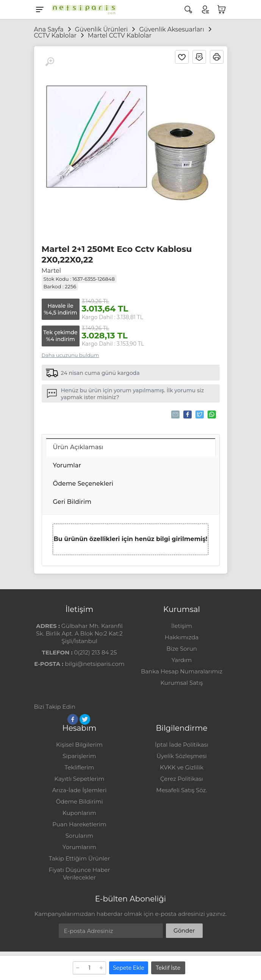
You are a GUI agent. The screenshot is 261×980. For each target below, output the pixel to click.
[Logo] (82, 9)
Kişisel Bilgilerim (79, 745)
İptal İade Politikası (182, 745)
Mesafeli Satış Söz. (181, 790)
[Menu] (40, 9)
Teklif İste (168, 968)
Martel (52, 271)
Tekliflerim (80, 767)
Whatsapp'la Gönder (211, 414)
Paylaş (187, 414)
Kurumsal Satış (181, 683)
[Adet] (89, 968)
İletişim (182, 626)
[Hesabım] (205, 9)
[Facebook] (73, 719)
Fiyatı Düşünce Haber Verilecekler (80, 874)
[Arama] (188, 9)
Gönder (184, 930)
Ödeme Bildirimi (79, 801)
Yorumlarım (79, 847)
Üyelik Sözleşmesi (182, 756)
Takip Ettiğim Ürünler (79, 858)
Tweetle (199, 414)
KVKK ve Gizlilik (182, 767)
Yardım (182, 660)
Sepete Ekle (129, 968)
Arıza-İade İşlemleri (79, 790)
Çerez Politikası (182, 779)
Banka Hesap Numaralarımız (182, 671)
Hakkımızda (182, 637)
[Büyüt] (50, 62)
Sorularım (79, 836)
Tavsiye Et (175, 414)
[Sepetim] (222, 9)
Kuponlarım (79, 813)
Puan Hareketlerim (79, 824)
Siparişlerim (79, 756)
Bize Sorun (182, 649)
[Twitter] (85, 719)
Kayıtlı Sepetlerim (80, 779)
